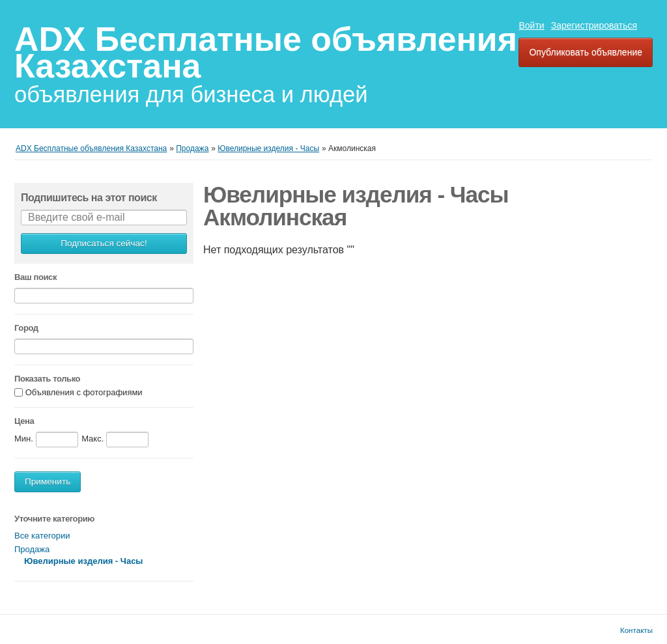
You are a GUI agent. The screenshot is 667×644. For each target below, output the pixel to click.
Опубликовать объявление (586, 52)
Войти (531, 25)
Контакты (636, 630)
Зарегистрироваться (594, 25)
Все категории (42, 536)
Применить (48, 482)
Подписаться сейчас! (104, 243)
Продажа (32, 549)
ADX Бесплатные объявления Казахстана (266, 52)
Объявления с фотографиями (84, 393)
